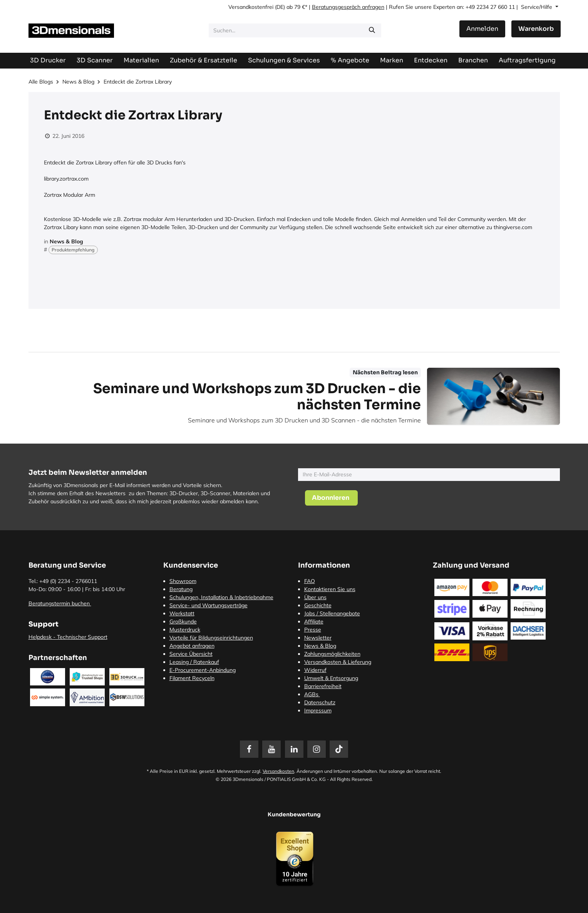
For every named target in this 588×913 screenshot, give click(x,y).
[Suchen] (372, 30)
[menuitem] (527, 60)
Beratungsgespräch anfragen (348, 7)
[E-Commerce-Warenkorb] (536, 29)
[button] (331, 498)
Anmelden (482, 29)
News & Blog (78, 82)
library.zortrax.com (66, 179)
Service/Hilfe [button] (537, 7)
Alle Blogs (41, 82)
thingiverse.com (513, 227)
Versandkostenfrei (251, 7)
